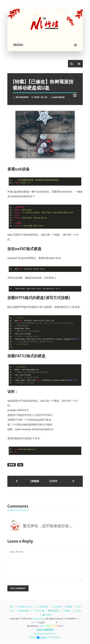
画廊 (69, 607)
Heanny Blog (38, 619)
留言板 (57, 607)
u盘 (20, 465)
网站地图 (24, 611)
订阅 (78, 611)
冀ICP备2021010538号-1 (45, 634)
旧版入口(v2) (25, 607)
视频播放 (54, 611)
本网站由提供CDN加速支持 (45, 638)
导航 (12, 607)
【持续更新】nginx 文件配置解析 (37, 481)
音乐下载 (39, 611)
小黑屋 (47, 615)
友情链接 (43, 607)
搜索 (67, 611)
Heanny (24, 97)
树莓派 (12, 465)
